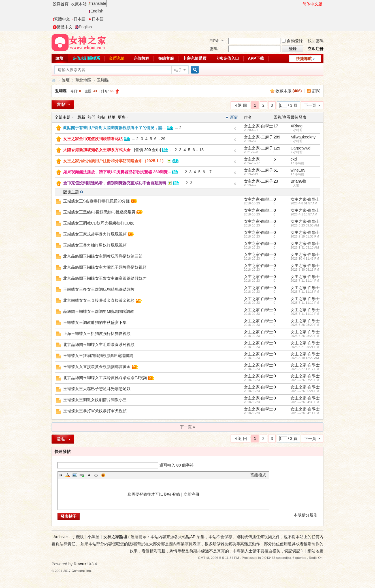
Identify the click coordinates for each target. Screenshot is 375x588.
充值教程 (141, 58)
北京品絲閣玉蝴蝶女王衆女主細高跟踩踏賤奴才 (105, 278)
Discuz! (81, 564)
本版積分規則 (306, 515)
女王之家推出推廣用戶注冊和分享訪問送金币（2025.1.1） (115, 161)
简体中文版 (312, 4)
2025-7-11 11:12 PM (305, 303)
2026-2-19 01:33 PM (305, 236)
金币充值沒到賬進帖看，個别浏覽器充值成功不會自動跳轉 (115, 183)
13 (201, 150)
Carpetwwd (301, 148)
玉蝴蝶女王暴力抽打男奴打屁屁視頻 (95, 245)
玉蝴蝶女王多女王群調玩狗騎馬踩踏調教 (99, 289)
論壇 (59, 58)
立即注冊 (316, 49)
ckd (294, 159)
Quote (89, 475)
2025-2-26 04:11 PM (305, 413)
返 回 (242, 105)
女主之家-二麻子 (258, 137)
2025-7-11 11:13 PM (305, 292)
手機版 (78, 537)
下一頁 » (187, 427)
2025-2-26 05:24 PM (305, 391)
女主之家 (252, 159)
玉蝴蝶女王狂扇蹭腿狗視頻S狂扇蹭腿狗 (98, 356)
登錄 (176, 494)
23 (276, 181)
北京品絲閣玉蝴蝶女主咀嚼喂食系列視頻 (99, 345)
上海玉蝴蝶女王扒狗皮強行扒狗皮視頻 (97, 333)
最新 (81, 117)
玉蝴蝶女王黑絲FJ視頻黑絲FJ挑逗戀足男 (99, 212)
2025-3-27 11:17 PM (305, 369)
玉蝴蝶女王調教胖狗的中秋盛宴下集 (95, 322)
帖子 (178, 70)
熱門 (91, 117)
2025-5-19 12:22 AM (305, 358)
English (96, 11)
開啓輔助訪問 (300, 4)
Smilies (103, 475)
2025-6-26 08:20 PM (305, 325)
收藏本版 (289, 91)
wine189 (298, 170)
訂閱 (316, 91)
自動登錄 (292, 41)
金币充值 (117, 58)
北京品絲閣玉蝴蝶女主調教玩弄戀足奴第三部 (103, 256)
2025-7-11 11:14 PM (305, 281)
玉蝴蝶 (103, 80)
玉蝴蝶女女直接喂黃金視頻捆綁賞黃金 (97, 367)
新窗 (234, 117)
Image (75, 475)
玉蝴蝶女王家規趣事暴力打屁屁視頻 (95, 234)
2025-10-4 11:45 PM (305, 258)
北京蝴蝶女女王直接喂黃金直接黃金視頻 (99, 300)
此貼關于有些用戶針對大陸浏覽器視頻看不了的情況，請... (114, 128)
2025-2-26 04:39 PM (305, 402)
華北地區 (83, 80)
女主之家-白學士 (258, 126)
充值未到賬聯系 (86, 58)
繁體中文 (61, 19)
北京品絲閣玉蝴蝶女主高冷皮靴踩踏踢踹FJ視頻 (105, 378)
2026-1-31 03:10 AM (305, 247)
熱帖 (101, 117)
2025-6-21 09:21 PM (305, 347)
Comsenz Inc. (82, 571)
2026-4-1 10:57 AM (304, 214)
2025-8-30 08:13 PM (305, 270)
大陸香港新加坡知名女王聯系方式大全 (97, 150)
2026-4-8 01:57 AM (304, 203)
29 (163, 139)
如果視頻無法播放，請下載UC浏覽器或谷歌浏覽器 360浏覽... (117, 172)
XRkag (297, 126)
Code (96, 475)
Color (68, 475)
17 (276, 126)
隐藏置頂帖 (235, 129)
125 (277, 148)
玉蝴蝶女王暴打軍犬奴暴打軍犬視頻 (95, 411)
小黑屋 (93, 537)
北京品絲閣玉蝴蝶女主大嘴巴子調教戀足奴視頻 (105, 267)
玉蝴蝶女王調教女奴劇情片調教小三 (95, 400)
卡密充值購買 (195, 58)
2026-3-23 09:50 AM (305, 225)
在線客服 (166, 58)
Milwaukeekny (303, 137)
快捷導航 (304, 59)
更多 (122, 117)
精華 (112, 117)
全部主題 (63, 117)
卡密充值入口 (227, 58)
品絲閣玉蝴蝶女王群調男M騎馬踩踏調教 (99, 311)
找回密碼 (316, 41)
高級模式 (258, 475)
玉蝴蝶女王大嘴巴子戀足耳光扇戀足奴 (97, 389)
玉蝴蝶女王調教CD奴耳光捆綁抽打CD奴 (99, 223)
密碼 (214, 49)
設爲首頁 (61, 4)
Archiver (61, 537)
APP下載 (256, 58)
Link (82, 475)
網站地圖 (316, 551)
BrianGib (298, 181)
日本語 (79, 19)
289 (277, 137)
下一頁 (310, 105)
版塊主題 (71, 192)
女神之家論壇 (54, 80)
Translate (97, 3)
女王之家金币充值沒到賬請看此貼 (93, 139)
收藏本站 (79, 4)
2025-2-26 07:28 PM (305, 380)
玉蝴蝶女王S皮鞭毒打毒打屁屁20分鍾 (96, 201)
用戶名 (214, 41)
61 (276, 170)
